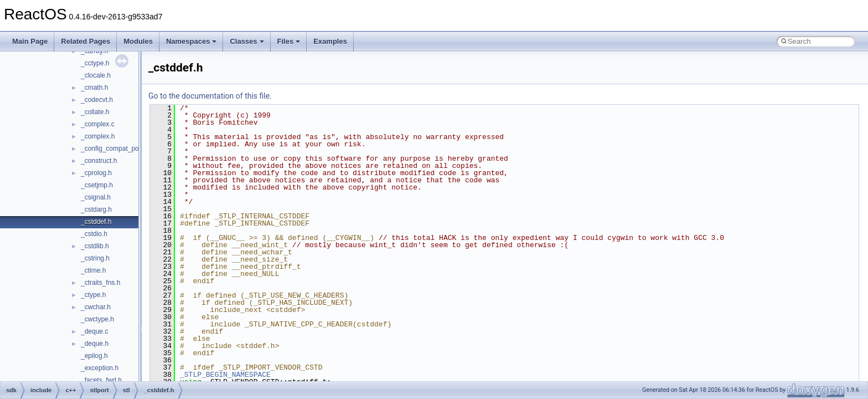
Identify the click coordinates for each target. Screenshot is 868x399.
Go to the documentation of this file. (210, 96)
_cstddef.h (96, 222)
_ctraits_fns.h (100, 283)
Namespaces (192, 41)
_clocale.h (96, 75)
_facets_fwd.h (101, 380)
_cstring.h (95, 258)
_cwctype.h (97, 319)
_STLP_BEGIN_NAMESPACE (225, 375)
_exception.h (100, 368)
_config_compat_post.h (115, 149)
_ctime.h (93, 270)
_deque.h (95, 344)
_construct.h (99, 161)
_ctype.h (93, 295)
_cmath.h (94, 88)
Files (289, 41)
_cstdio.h (94, 234)
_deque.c (94, 331)
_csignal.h (96, 197)
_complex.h (98, 136)
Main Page (30, 41)
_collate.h (95, 112)
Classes (247, 41)
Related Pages (86, 41)
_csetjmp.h (97, 185)
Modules (138, 41)
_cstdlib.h (95, 246)
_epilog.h (94, 356)
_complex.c (98, 124)
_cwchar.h (96, 307)
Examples (330, 41)
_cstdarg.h (96, 209)
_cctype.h (95, 63)
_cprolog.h (96, 173)
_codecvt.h (97, 100)
